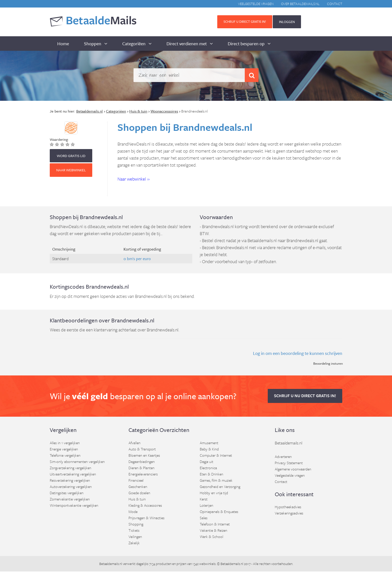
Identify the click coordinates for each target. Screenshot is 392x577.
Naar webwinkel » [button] (134, 179)
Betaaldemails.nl (288, 443)
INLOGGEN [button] (287, 22)
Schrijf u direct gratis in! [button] (245, 22)
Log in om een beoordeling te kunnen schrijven (298, 353)
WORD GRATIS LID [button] (71, 156)
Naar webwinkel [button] (71, 170)
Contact (335, 4)
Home (63, 44)
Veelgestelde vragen (256, 4)
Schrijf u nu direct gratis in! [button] (305, 396)
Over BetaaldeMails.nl (300, 4)
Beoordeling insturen (328, 363)
